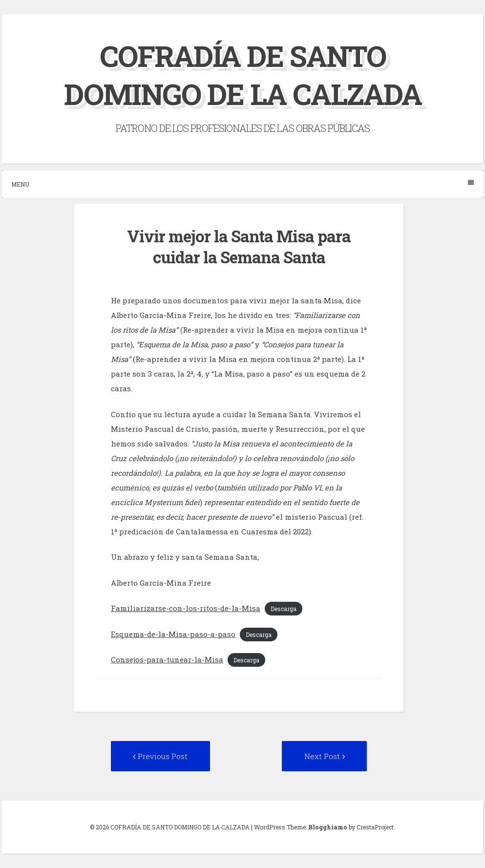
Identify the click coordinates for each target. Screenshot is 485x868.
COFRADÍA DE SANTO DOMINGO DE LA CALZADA (242, 74)
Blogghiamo (328, 827)
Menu (242, 184)
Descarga (284, 609)
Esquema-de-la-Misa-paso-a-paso (173, 634)
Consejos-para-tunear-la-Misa (167, 659)
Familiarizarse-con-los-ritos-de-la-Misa (186, 608)
